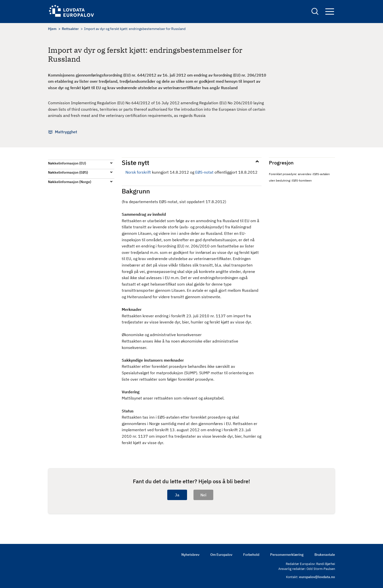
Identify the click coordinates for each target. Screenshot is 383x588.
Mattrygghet (66, 132)
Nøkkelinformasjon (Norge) (70, 182)
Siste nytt (135, 162)
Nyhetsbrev (190, 555)
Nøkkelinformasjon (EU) (67, 163)
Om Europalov (221, 555)
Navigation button (330, 12)
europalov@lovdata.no (317, 577)
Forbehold (251, 555)
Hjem (52, 29)
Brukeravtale (325, 555)
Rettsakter (70, 29)
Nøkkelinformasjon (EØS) (68, 172)
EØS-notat (204, 172)
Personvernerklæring (287, 555)
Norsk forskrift (138, 172)
